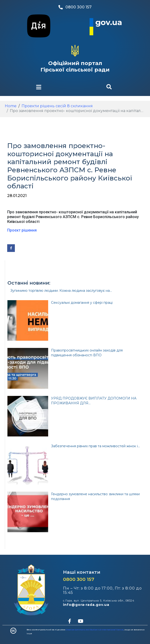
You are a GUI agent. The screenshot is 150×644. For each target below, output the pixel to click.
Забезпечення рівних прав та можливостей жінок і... (95, 446)
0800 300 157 (79, 579)
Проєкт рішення (22, 230)
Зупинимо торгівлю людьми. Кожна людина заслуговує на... (61, 291)
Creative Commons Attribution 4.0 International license (95, 630)
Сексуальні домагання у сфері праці (82, 303)
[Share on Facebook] (11, 248)
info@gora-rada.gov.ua (86, 605)
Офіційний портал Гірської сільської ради (75, 66)
